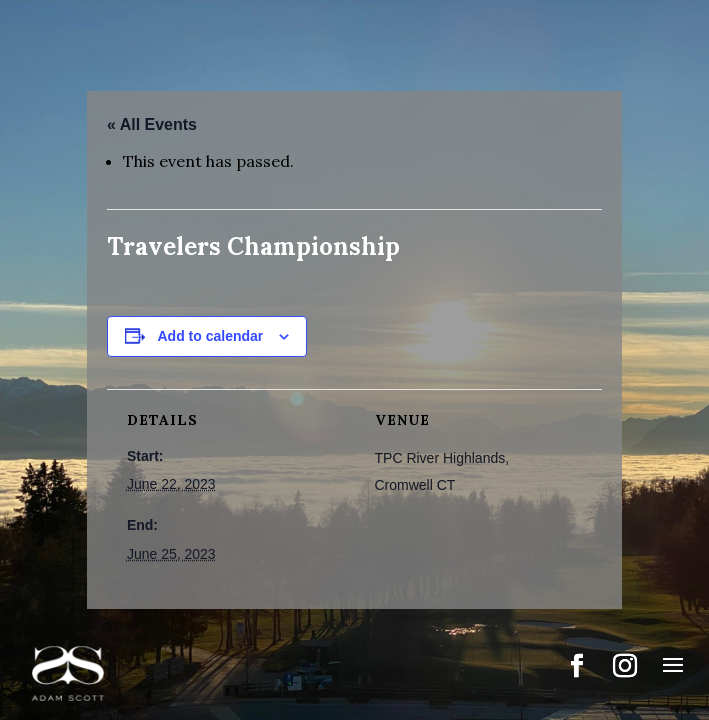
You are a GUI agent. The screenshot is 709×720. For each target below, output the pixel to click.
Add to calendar (211, 336)
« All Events (152, 124)
